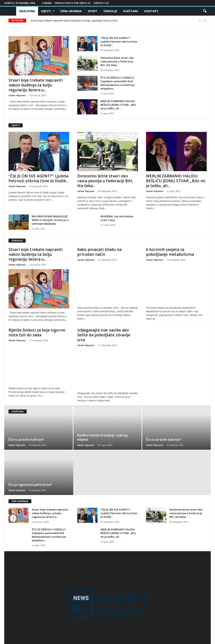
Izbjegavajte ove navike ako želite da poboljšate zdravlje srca (104, 335)
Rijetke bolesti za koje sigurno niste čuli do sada (37, 333)
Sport (93, 11)
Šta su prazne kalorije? (26, 439)
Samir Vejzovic (17, 95)
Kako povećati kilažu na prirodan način (99, 252)
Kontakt (151, 11)
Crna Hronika (71, 11)
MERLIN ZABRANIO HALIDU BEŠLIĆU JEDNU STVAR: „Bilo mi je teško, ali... (118, 105)
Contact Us (101, 3)
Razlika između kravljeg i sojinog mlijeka (102, 437)
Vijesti (48, 11)
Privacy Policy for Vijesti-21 (73, 3)
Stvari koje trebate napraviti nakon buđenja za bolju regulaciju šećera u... (36, 85)
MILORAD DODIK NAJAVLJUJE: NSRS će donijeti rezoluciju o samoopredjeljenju (50, 220)
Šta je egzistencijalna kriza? (30, 485)
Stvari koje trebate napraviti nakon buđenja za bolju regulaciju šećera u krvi (74, 21)
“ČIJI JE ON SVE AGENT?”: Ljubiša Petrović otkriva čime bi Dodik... (119, 42)
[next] (205, 21)
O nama (47, 3)
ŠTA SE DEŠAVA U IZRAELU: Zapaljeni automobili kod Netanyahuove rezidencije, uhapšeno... (118, 83)
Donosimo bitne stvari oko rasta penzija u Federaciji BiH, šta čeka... (117, 61)
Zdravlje (110, 11)
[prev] (200, 21)
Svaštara (131, 11)
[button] (205, 11)
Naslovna (27, 11)
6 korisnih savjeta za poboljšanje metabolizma (170, 252)
